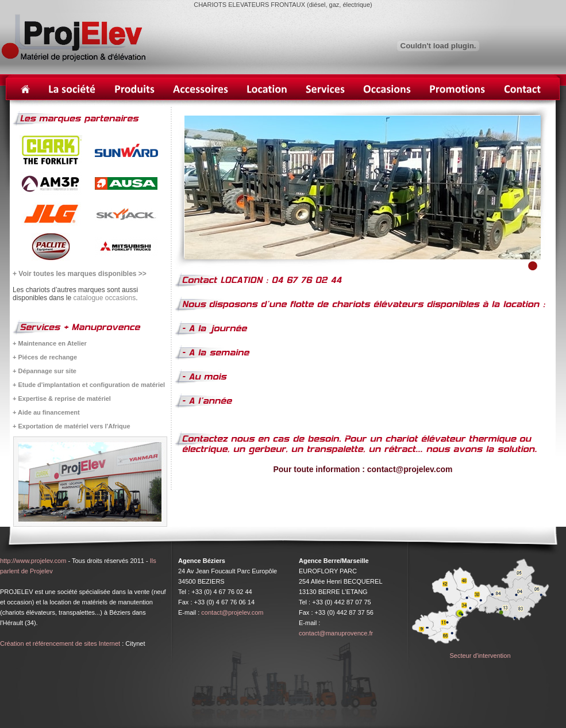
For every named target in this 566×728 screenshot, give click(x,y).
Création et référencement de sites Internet (60, 643)
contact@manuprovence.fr (336, 633)
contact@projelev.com (232, 612)
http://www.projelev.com (33, 561)
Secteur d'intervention (480, 656)
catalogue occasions (104, 298)
